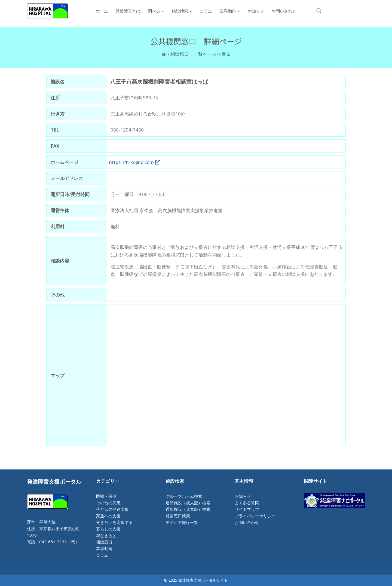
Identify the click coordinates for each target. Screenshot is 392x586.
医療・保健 (106, 496)
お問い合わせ (284, 11)
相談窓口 (104, 542)
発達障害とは (128, 11)
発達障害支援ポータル (54, 482)
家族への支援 (108, 516)
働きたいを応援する (114, 522)
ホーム (102, 11)
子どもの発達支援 (112, 509)
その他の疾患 (108, 503)
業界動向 (104, 548)
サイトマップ (247, 509)
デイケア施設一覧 (182, 522)
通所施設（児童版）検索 (188, 509)
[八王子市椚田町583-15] (226, 375)
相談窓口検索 (178, 516)
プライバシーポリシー (255, 516)
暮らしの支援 (108, 529)
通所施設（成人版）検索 (188, 503)
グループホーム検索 (184, 496)
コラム (206, 11)
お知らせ (256, 11)
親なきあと (106, 535)
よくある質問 (247, 503)
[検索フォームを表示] (319, 11)
